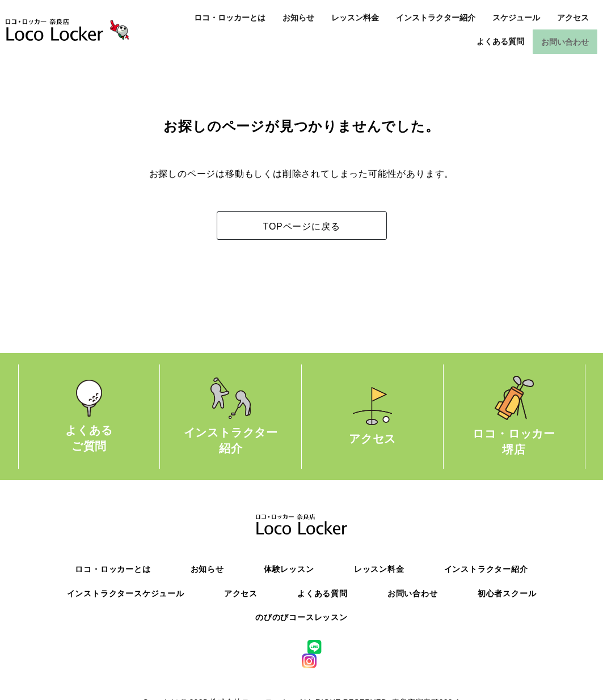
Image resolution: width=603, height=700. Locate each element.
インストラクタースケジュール (126, 592)
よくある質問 (500, 41)
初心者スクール (507, 592)
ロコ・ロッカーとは (230, 18)
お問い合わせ (565, 41)
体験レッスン (289, 569)
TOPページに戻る (302, 226)
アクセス (573, 18)
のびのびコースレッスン (301, 617)
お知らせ (298, 18)
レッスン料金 (355, 18)
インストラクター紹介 (436, 18)
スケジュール (516, 18)
